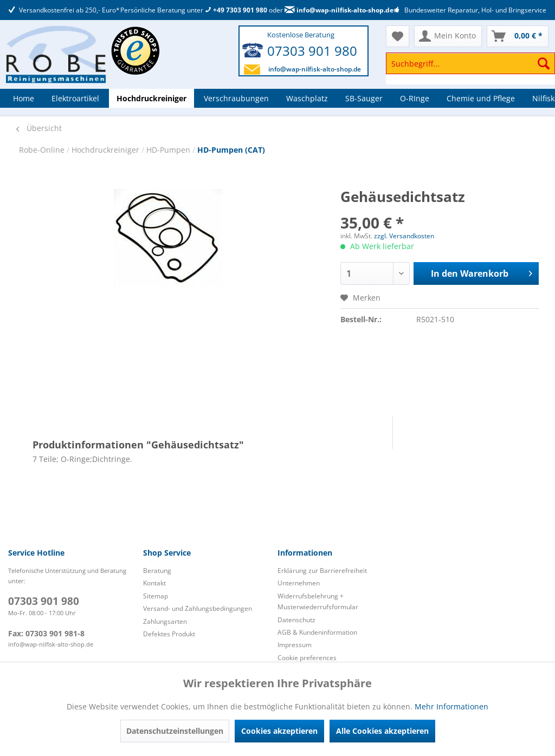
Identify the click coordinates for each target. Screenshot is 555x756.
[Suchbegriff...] (470, 63)
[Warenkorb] (518, 36)
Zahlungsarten (165, 621)
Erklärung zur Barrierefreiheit (322, 571)
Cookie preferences (307, 658)
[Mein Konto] (448, 36)
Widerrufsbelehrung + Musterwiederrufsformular (318, 601)
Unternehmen (299, 583)
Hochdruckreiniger (107, 150)
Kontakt (154, 583)
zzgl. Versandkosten (404, 236)
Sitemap (156, 596)
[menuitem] (470, 69)
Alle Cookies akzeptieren (382, 731)
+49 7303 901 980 (236, 10)
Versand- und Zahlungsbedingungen (198, 608)
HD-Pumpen (169, 150)
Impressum (295, 645)
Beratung (157, 571)
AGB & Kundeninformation (317, 632)
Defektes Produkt (169, 634)
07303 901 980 (312, 51)
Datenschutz (296, 620)
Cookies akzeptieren (279, 731)
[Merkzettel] (398, 36)
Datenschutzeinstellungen (175, 731)
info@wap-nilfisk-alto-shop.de (339, 10)
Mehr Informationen (451, 706)
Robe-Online (43, 150)
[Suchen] (544, 63)
